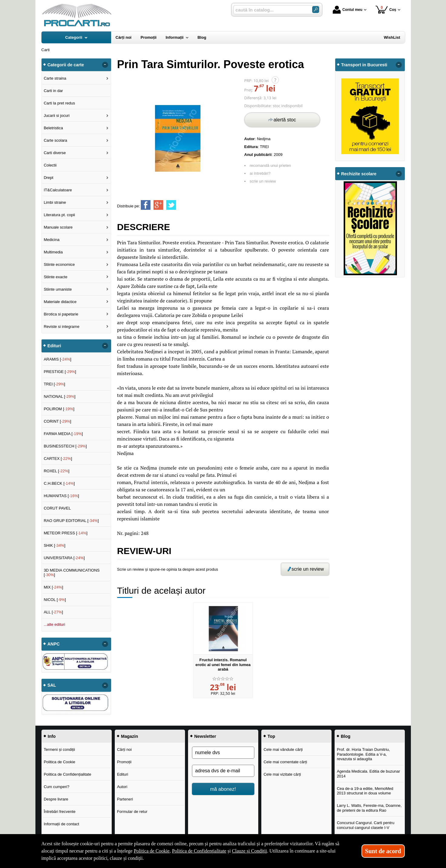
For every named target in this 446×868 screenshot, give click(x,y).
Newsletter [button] (205, 736)
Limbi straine (55, 202)
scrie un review (263, 181)
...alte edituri (54, 624)
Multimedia (53, 252)
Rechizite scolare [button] (359, 174)
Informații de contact (61, 824)
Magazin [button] (130, 736)
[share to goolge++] (158, 205)
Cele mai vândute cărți (283, 749)
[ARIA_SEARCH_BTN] (316, 10)
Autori (122, 787)
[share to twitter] (171, 205)
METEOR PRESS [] (66, 533)
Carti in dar (53, 91)
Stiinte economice (59, 264)
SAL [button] (52, 685)
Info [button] (52, 736)
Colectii (50, 165)
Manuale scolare (58, 227)
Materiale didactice (60, 302)
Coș (386, 10)
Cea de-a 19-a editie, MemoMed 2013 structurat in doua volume (365, 791)
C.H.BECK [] (59, 483)
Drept (48, 178)
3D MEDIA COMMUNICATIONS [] (72, 573)
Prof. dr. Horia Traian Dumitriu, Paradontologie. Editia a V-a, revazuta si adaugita (363, 754)
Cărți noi (124, 749)
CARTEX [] (58, 459)
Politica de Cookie (59, 762)
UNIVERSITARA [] (64, 558)
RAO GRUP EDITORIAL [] (71, 521)
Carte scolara (55, 140)
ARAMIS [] (57, 359)
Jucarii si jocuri (56, 116)
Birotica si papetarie (61, 314)
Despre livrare (56, 799)
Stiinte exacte (55, 277)
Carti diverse (55, 153)
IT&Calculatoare (58, 190)
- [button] (105, 65)
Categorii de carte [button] (66, 65)
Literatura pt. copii (59, 215)
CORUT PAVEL (57, 508)
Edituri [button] (54, 346)
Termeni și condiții (59, 749)
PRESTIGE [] (60, 372)
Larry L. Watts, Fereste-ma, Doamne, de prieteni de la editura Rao (369, 808)
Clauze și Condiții (249, 851)
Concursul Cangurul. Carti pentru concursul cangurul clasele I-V (365, 825)
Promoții (124, 762)
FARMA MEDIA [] (63, 434)
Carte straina (55, 78)
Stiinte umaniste (58, 289)
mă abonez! (223, 789)
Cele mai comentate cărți (285, 762)
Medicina (51, 240)
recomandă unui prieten (271, 165)
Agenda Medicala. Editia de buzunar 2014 (368, 774)
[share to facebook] (146, 205)
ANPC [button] (54, 644)
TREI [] (54, 384)
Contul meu (348, 10)
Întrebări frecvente (59, 812)
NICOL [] (55, 600)
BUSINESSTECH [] (65, 446)
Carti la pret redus (59, 103)
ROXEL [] (56, 471)
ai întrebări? (260, 173)
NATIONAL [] (59, 396)
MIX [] (53, 587)
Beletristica (53, 128)
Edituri (122, 774)
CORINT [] (57, 421)
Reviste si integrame (61, 327)
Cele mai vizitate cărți (282, 774)
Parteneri (125, 799)
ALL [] (53, 612)
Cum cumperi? (56, 787)
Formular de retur (132, 812)
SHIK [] (55, 545)
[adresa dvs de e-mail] (223, 771)
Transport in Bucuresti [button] (364, 65)
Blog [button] (346, 736)
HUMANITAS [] (61, 496)
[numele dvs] (223, 753)
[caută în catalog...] (270, 10)
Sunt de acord (383, 851)
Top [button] (271, 736)
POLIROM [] (59, 409)
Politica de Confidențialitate (67, 774)
